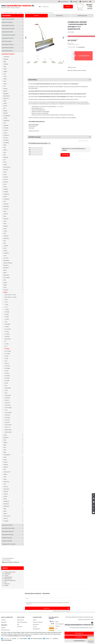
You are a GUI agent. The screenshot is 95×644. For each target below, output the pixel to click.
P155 (6, 410)
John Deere (6, 57)
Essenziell (6, 639)
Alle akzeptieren (79, 633)
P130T (6, 390)
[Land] (90, 2)
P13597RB (7, 398)
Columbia (6, 128)
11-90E (6, 305)
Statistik (14, 639)
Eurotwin (6, 182)
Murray (5, 282)
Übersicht (36, 16)
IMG (5, 241)
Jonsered (6, 246)
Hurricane (6, 236)
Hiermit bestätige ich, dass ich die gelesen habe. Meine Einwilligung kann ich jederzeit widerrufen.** (48, 603)
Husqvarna (6, 238)
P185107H (7, 422)
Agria (5, 67)
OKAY (5, 287)
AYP (5, 86)
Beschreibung (59, 16)
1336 (6, 322)
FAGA (5, 184)
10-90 (6, 300)
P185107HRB (8, 425)
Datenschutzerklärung (10, 580)
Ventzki (5, 496)
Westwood (6, 504)
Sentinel (5, 462)
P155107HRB (8, 413)
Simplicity (6, 59)
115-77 (6, 302)
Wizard (5, 514)
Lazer (5, 255)
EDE (5, 155)
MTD (5, 280)
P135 (6, 393)
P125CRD (7, 378)
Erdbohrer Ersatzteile (7, 22)
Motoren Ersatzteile (7, 41)
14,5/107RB (8, 329)
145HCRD (7, 336)
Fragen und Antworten (10, 572)
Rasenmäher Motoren (7, 51)
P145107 (7, 400)
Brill (4, 108)
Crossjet (6, 138)
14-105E (7, 332)
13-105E (7, 319)
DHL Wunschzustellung (36, 639)
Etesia (5, 174)
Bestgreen (6, 94)
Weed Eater (6, 501)
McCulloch (6, 268)
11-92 (6, 307)
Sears (5, 457)
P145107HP (8, 405)
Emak (5, 172)
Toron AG (6, 487)
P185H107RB (8, 430)
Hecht (5, 224)
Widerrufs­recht (20, 620)
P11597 (7, 356)
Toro (5, 484)
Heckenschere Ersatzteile (8, 29)
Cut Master (6, 143)
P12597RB (7, 376)
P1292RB (7, 381)
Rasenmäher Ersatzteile (8, 48)
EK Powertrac (7, 167)
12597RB (7, 312)
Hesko (5, 228)
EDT (5, 160)
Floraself (6, 192)
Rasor (5, 445)
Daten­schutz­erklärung (22, 622)
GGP (5, 201)
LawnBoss (6, 253)
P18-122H (7, 420)
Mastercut (6, 265)
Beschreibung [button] (59, 80)
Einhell (5, 165)
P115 (6, 346)
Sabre (5, 452)
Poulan (5, 435)
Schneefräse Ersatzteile (8, 531)
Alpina (5, 79)
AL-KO (5, 76)
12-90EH (7, 317)
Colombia (6, 125)
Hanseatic (6, 219)
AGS (5, 74)
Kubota (5, 251)
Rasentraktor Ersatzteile (8, 13)
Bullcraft (6, 113)
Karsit (5, 248)
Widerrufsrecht (8, 579)
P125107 (7, 363)
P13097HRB (8, 388)
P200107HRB (8, 432)
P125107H (7, 366)
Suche (68, 6)
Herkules (6, 226)
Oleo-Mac (6, 290)
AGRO (5, 69)
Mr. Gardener (7, 278)
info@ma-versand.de (34, 131)
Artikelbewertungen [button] (59, 137)
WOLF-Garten (7, 516)
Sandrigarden (7, 455)
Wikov (5, 511)
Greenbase (6, 206)
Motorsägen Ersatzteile (8, 44)
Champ (5, 118)
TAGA (5, 477)
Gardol (5, 197)
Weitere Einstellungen (6, 640)
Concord (6, 130)
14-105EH (7, 334)
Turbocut (6, 492)
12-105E (7, 309)
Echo (5, 152)
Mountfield (6, 275)
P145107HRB (8, 408)
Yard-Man (6, 521)
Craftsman (6, 135)
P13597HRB (8, 395)
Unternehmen (8, 574)
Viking (5, 499)
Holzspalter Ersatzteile (7, 32)
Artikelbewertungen (82, 16)
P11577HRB (8, 351)
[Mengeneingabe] (70, 56)
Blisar (5, 101)
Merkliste (3, 628)
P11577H (21, 13)
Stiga (5, 62)
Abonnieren (56, 608)
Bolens (5, 103)
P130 (6, 386)
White (5, 509)
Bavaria (5, 89)
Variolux (6, 494)
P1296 (6, 383)
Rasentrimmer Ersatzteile (8, 528)
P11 (6, 341)
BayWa (5, 91)
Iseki (5, 243)
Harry (5, 221)
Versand (6, 575)
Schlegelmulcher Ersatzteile (9, 544)
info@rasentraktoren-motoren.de (11, 562)
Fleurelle (6, 189)
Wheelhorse (6, 506)
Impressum (7, 584)
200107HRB (8, 339)
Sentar (5, 460)
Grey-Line (6, 209)
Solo (5, 469)
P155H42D (7, 417)
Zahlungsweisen (8, 577)
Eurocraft (6, 177)
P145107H (7, 403)
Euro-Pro (6, 179)
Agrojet (5, 71)
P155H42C (7, 415)
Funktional (55, 639)
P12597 (7, 371)
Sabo (5, 450)
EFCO (5, 162)
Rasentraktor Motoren (7, 525)
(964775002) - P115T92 (10, 297)
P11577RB (7, 354)
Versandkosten (81, 47)
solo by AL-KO (7, 472)
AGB (5, 582)
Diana (5, 145)
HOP (5, 233)
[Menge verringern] (73, 58)
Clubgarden (6, 121)
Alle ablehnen (79, 637)
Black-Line (6, 98)
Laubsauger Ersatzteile (8, 38)
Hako (5, 216)
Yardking (6, 64)
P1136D (7, 344)
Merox (5, 270)
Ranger (5, 442)
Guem (5, 211)
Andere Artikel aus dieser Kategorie (77, 70)
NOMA (5, 285)
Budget (5, 111)
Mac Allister (6, 260)
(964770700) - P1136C (10, 295)
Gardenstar (6, 194)
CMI (5, 123)
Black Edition (7, 96)
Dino (5, 148)
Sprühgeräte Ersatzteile (8, 535)
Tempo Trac (6, 482)
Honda (5, 231)
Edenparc (6, 157)
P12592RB (7, 368)
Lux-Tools (6, 258)
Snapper (6, 467)
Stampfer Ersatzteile (7, 538)
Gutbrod (6, 214)
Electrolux (6, 170)
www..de (18, 6)
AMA (5, 81)
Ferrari (5, 187)
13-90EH (7, 327)
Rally (5, 440)
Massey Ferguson (8, 263)
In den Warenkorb (82, 56)
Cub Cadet (6, 140)
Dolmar (5, 150)
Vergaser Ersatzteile (7, 541)
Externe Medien (23, 639)
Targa (5, 479)
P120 (6, 361)
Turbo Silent (6, 489)
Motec (5, 273)
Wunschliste (72, 68)
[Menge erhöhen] (73, 54)
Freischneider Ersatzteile (8, 25)
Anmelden (3, 620)
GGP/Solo (6, 204)
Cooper (5, 133)
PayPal (47, 639)
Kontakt (6, 585)
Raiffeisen (6, 438)
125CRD (7, 314)
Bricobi (5, 106)
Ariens (5, 84)
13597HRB (7, 324)
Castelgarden (7, 116)
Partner (16, 13)
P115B (6, 359)
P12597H (7, 373)
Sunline (5, 474)
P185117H (7, 427)
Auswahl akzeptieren (79, 641)
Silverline (6, 465)
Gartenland (6, 199)
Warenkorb (4, 630)
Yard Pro (6, 519)
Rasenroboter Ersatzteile (8, 19)
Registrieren (4, 622)
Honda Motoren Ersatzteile (9, 35)
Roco (5, 447)
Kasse (8, 630)
